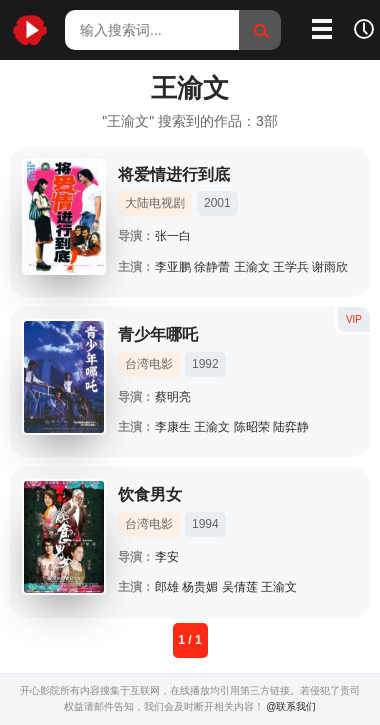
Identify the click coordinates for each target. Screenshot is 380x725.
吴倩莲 (240, 587)
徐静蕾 (212, 267)
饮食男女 (150, 494)
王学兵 (291, 267)
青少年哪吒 (158, 334)
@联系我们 (291, 706)
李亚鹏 (173, 267)
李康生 (173, 427)
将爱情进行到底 (174, 174)
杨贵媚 (200, 587)
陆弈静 (291, 427)
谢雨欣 (330, 267)
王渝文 (252, 267)
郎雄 (167, 587)
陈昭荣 (252, 427)
